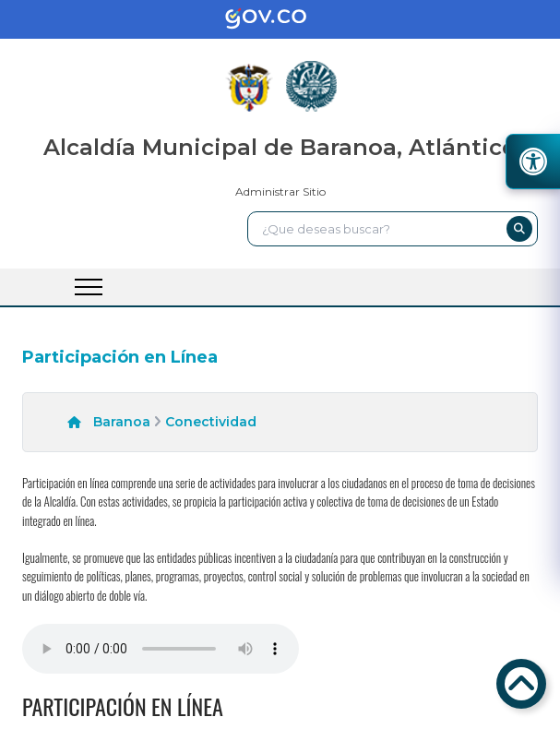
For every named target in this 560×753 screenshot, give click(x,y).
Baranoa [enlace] (122, 422)
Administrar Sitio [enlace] (280, 191)
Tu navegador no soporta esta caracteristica (161, 649)
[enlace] (280, 19)
